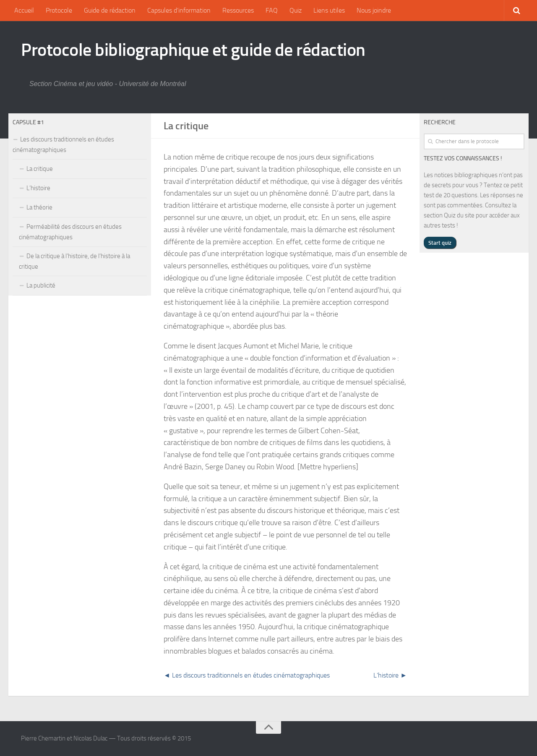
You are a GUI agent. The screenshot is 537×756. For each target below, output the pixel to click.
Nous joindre (374, 10)
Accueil (24, 10)
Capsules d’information (179, 10)
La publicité (41, 285)
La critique (40, 169)
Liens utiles (329, 10)
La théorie (39, 207)
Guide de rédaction (110, 10)
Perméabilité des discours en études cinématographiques (70, 232)
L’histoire (38, 188)
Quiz (296, 10)
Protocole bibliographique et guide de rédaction (193, 50)
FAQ (272, 10)
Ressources (238, 10)
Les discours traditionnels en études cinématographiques (63, 145)
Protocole (59, 10)
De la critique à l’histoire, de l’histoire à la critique (74, 261)
